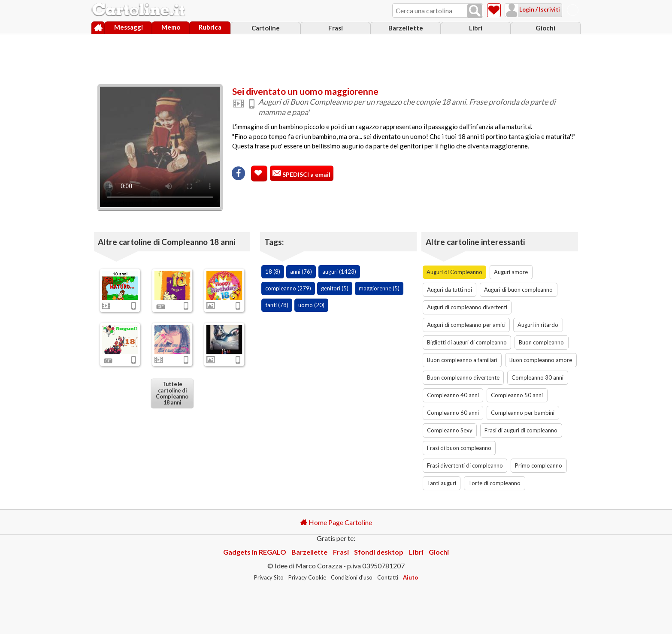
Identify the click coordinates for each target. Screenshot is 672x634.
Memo (171, 27)
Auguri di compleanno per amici (466, 325)
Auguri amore (511, 272)
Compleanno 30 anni (537, 377)
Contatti (388, 577)
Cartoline (266, 28)
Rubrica (210, 27)
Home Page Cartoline (336, 522)
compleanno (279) (288, 288)
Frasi (336, 28)
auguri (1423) (339, 272)
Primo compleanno (539, 465)
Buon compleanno (541, 342)
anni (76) (301, 272)
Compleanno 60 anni (453, 413)
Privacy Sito (269, 577)
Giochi (545, 28)
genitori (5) (335, 288)
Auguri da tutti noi (450, 290)
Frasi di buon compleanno (459, 448)
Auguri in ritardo (538, 325)
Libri (476, 28)
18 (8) (273, 272)
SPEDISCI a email (306, 174)
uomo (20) (311, 305)
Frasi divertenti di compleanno (465, 465)
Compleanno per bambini (523, 413)
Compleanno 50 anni (517, 395)
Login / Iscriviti (539, 9)
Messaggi (129, 27)
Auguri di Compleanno (454, 272)
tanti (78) (277, 305)
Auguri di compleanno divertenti (467, 307)
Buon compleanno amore (541, 360)
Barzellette (406, 28)
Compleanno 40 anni (453, 395)
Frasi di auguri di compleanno (521, 430)
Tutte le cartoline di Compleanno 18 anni (172, 393)
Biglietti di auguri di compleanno (467, 342)
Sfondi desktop (379, 552)
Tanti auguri (442, 483)
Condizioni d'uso (352, 577)
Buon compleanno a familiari (462, 360)
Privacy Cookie (307, 577)
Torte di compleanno (494, 483)
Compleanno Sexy (450, 430)
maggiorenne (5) (379, 288)
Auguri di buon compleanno (518, 290)
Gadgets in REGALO (255, 552)
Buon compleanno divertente (463, 377)
